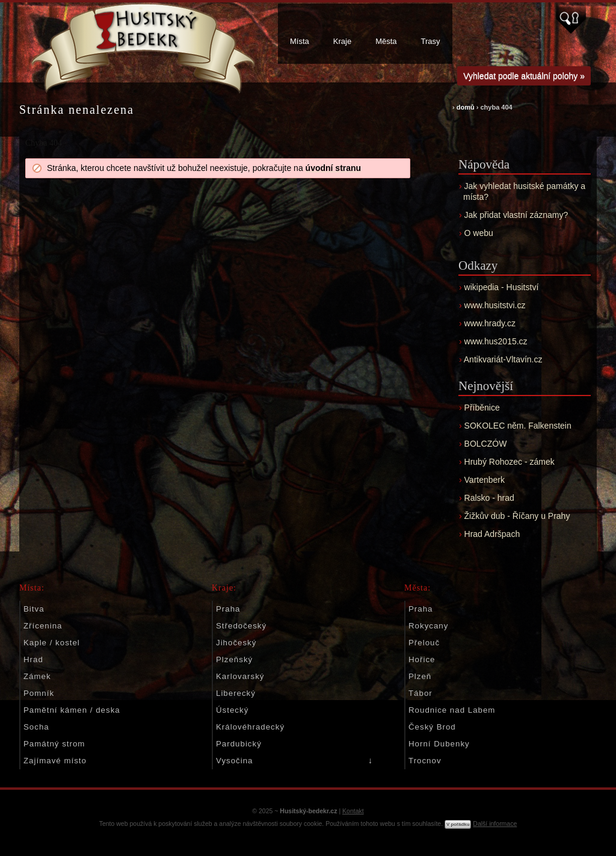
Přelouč (424, 643)
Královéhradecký (250, 727)
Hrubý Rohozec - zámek (510, 462)
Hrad (33, 659)
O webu (479, 233)
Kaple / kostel (52, 643)
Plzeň (420, 676)
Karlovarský (240, 676)
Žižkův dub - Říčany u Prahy (517, 516)
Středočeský (241, 626)
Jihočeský (236, 643)
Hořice (422, 659)
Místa (300, 41)
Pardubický (239, 744)
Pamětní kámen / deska (72, 710)
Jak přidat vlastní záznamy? (516, 215)
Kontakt (353, 811)
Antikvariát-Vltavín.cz (503, 359)
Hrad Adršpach (492, 534)
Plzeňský (234, 659)
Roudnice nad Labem (452, 710)
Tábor (420, 693)
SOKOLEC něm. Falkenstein (518, 426)
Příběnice (482, 408)
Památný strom (54, 744)
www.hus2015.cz (496, 341)
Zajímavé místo (55, 761)
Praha (228, 609)
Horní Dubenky (439, 744)
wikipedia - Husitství (502, 287)
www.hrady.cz (490, 323)
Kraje (342, 41)
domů (466, 107)
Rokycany (428, 626)
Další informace (495, 823)
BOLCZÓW (486, 444)
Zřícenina (43, 626)
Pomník (39, 693)
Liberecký (236, 693)
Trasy (431, 41)
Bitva (34, 609)
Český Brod (432, 727)
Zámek (37, 676)
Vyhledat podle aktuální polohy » (524, 76)
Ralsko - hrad (489, 498)
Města (386, 41)
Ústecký (232, 710)
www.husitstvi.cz (495, 305)
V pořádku (458, 824)
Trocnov (425, 761)
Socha (36, 727)
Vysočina (234, 761)
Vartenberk (485, 480)
